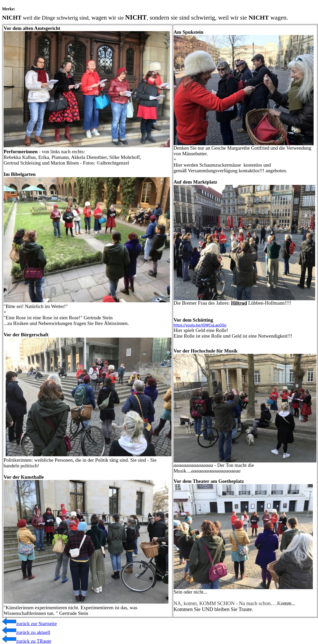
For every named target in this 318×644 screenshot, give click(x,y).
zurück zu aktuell (26, 632)
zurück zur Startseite (29, 624)
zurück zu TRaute (27, 641)
